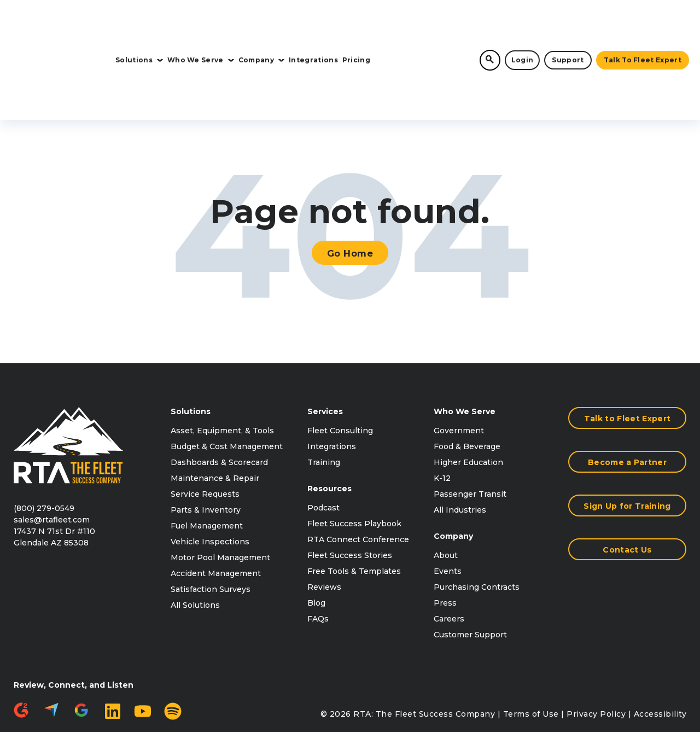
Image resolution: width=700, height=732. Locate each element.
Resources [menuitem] (329, 435)
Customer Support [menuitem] (470, 581)
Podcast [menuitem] (323, 454)
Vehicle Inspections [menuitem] (210, 488)
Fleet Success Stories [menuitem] (350, 502)
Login (523, 23)
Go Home (350, 196)
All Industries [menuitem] (460, 456)
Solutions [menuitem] (191, 358)
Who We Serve (201, 23)
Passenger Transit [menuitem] (470, 440)
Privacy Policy (596, 660)
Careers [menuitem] (449, 565)
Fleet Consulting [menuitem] (340, 377)
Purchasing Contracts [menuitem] (477, 533)
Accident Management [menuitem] (216, 520)
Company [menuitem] (453, 483)
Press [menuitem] (445, 549)
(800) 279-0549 (44, 455)
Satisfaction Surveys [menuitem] (211, 536)
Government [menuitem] (459, 377)
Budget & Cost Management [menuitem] (227, 393)
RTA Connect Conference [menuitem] (358, 486)
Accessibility (660, 660)
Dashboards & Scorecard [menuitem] (219, 409)
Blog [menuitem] (316, 549)
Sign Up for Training (627, 452)
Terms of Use (531, 660)
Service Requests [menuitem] (205, 440)
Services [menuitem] (325, 358)
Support (568, 23)
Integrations (313, 23)
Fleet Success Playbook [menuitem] (354, 470)
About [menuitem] (446, 502)
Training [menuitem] (324, 409)
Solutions (139, 23)
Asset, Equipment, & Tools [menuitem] (222, 377)
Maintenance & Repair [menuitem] (215, 425)
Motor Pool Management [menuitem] (220, 504)
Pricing (356, 23)
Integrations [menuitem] (332, 393)
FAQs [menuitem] (318, 565)
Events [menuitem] (448, 518)
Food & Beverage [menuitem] (467, 393)
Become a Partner (627, 409)
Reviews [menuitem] (324, 533)
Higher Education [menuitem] (468, 409)
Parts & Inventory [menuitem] (206, 456)
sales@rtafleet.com (52, 466)
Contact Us (627, 496)
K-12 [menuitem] (442, 425)
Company (261, 23)
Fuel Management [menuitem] (207, 472)
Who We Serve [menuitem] (465, 358)
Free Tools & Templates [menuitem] (354, 518)
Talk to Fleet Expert (643, 23)
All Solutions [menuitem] (195, 551)
